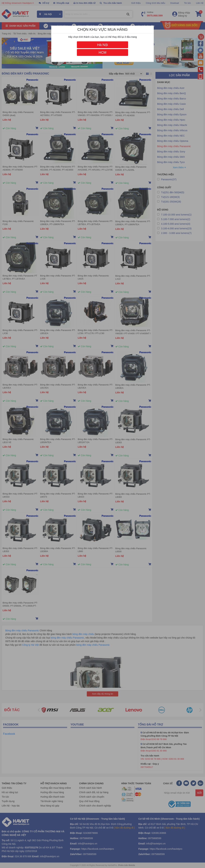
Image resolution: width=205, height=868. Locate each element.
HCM (102, 52)
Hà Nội (102, 45)
